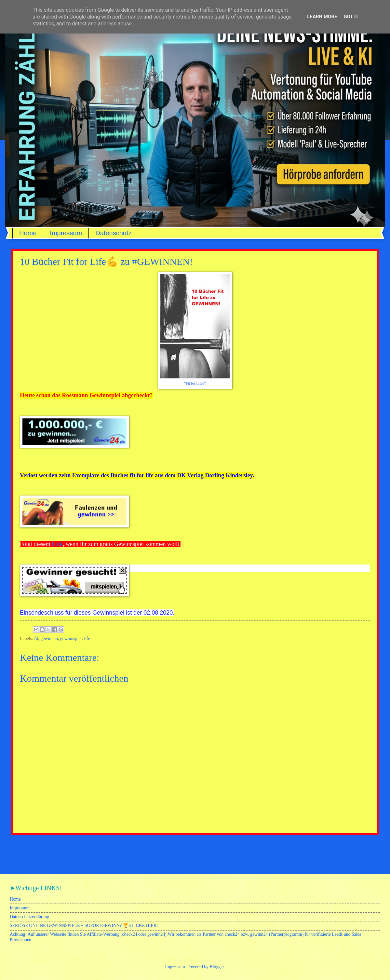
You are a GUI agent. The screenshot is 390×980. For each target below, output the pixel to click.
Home (28, 233)
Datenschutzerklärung (29, 917)
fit (36, 639)
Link (57, 544)
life (87, 639)
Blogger (217, 967)
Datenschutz (113, 233)
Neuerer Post (28, 847)
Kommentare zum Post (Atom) (62, 861)
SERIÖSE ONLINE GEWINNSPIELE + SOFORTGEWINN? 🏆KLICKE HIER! (84, 926)
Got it (351, 17)
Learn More (322, 17)
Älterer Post (363, 847)
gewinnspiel (71, 639)
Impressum (66, 233)
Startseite (196, 847)
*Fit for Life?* (195, 383)
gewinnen (49, 639)
